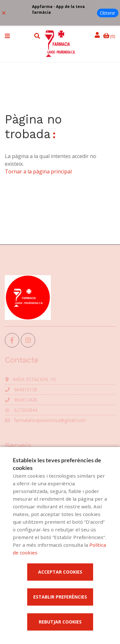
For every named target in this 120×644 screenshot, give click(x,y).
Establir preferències (60, 597)
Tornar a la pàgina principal (38, 171)
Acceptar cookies (60, 572)
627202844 (21, 410)
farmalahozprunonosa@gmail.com (45, 420)
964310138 (21, 390)
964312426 (21, 400)
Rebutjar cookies (60, 622)
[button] (7, 36)
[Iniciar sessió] (98, 35)
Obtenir (108, 13)
